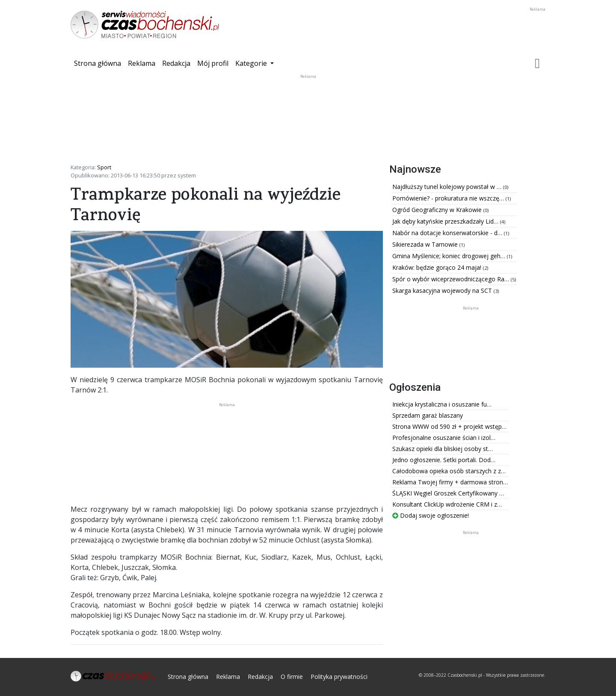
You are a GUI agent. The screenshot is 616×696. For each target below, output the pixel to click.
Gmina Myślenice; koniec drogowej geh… (450, 256)
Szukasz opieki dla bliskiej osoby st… (443, 449)
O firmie (292, 677)
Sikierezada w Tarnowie (426, 244)
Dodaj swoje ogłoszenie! (431, 515)
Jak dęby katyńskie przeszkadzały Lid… (446, 221)
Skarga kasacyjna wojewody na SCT (443, 290)
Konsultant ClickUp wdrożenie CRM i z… (447, 504)
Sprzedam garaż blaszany (428, 415)
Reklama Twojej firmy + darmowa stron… (450, 482)
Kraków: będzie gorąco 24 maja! (438, 267)
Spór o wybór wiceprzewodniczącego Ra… (452, 279)
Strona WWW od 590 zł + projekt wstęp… (449, 426)
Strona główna (99, 63)
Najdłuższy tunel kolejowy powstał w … (448, 187)
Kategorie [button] (252, 63)
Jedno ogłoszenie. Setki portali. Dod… (444, 460)
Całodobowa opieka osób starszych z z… (449, 471)
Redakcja (176, 63)
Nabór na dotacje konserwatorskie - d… (448, 233)
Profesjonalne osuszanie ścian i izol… (444, 438)
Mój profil (213, 63)
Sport (104, 167)
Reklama (142, 63)
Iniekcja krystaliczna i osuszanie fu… (442, 404)
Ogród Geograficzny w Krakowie (438, 210)
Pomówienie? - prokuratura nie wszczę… (449, 198)
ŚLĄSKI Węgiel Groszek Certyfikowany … (448, 493)
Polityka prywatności (339, 677)
